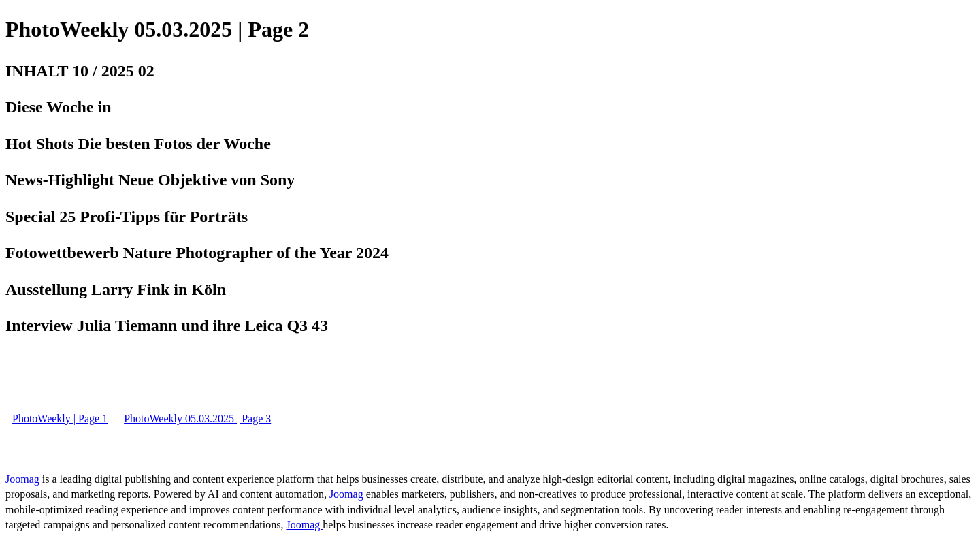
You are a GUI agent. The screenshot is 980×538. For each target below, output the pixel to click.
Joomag (24, 479)
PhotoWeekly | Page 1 (60, 418)
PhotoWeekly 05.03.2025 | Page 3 (197, 418)
